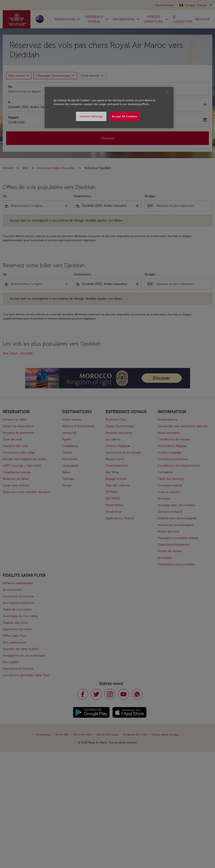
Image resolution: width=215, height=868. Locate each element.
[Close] (167, 92)
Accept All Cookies (124, 116)
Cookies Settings (91, 116)
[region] (109, 108)
